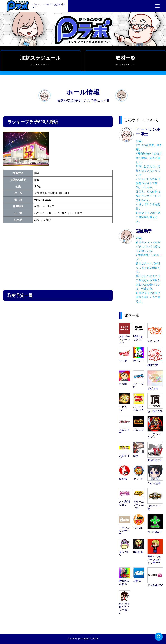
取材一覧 (126, 61)
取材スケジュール (41, 61)
